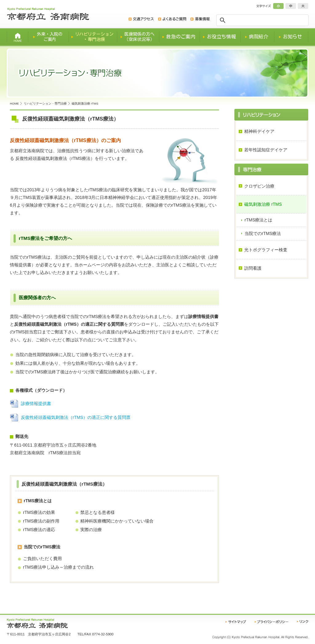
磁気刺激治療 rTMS (263, 204)
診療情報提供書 (36, 403)
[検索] (263, 20)
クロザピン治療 (259, 186)
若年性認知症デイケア (266, 150)
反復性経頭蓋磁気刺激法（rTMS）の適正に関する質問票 (76, 417)
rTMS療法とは (258, 220)
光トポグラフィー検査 (266, 250)
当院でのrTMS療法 (263, 233)
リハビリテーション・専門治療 (45, 103)
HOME (14, 103)
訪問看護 (253, 268)
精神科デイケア (259, 131)
